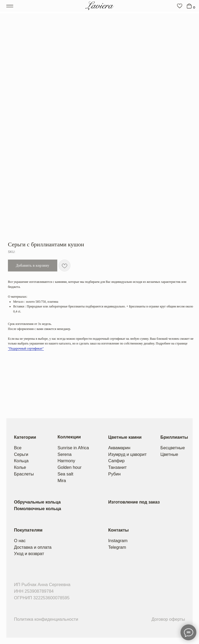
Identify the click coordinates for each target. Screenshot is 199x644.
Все (18, 448)
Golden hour (70, 467)
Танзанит (117, 467)
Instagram (118, 541)
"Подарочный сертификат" (26, 348)
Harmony (66, 461)
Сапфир (116, 461)
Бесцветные (173, 448)
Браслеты (24, 474)
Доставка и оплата (33, 547)
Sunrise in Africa (73, 448)
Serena (65, 454)
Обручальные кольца (37, 502)
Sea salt (65, 474)
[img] (180, 6)
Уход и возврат (29, 554)
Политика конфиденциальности (46, 619)
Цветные (169, 454)
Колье (20, 467)
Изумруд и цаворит (127, 454)
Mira (62, 480)
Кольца (21, 461)
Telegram (117, 547)
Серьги (21, 454)
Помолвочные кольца (38, 509)
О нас (20, 541)
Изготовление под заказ (134, 502)
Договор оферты (168, 619)
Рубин (114, 474)
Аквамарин (119, 448)
